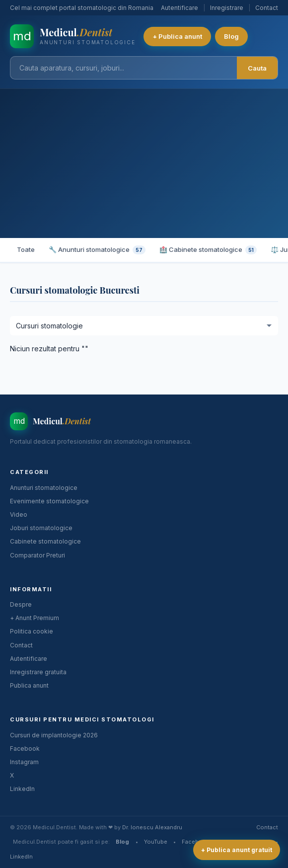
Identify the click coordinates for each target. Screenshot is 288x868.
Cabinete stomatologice (45, 541)
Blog (231, 36)
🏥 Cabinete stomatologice (208, 250)
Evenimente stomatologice (49, 501)
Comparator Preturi (37, 555)
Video (19, 514)
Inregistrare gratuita (38, 672)
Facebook (25, 749)
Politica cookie (32, 631)
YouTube (156, 842)
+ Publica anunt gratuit (237, 850)
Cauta (257, 68)
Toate (26, 249)
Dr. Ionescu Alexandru (152, 827)
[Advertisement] (144, 163)
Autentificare (180, 8)
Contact (267, 8)
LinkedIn (22, 789)
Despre (21, 604)
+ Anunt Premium (35, 618)
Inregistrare (227, 8)
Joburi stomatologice (41, 528)
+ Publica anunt (177, 36)
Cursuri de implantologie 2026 (54, 735)
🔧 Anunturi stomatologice (97, 250)
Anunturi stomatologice (44, 488)
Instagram (24, 762)
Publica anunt (29, 685)
